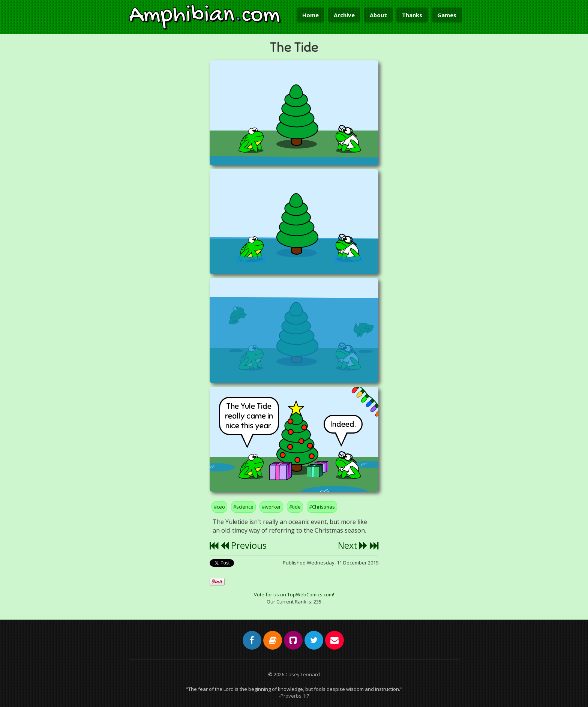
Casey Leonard (303, 674)
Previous (244, 545)
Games (447, 15)
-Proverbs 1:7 (294, 696)
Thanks (412, 15)
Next (353, 545)
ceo (221, 507)
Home (310, 15)
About (378, 15)
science (245, 507)
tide (296, 507)
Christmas (323, 507)
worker (273, 507)
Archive (344, 15)
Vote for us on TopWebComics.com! (294, 594)
